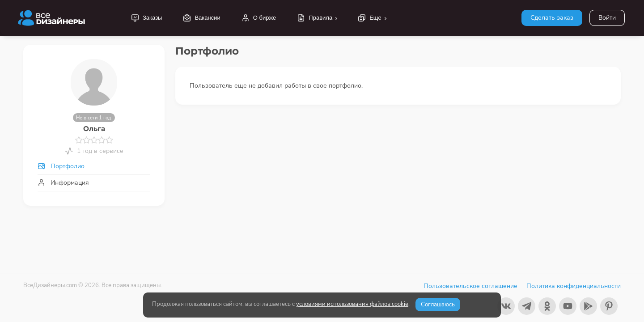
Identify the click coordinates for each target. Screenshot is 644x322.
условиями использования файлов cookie (352, 304)
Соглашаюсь (438, 305)
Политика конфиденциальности (574, 286)
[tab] (94, 166)
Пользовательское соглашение (470, 286)
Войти (607, 18)
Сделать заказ (552, 18)
